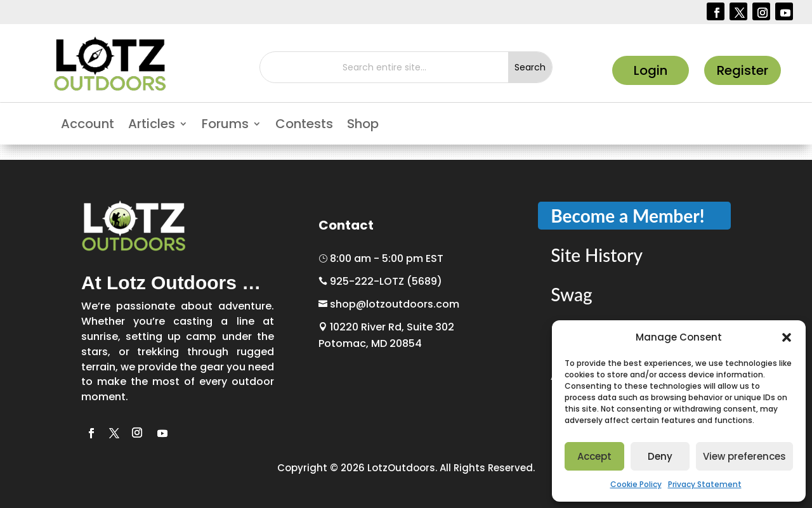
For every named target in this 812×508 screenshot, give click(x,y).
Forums (225, 126)
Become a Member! (627, 216)
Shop (363, 126)
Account (88, 126)
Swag (571, 294)
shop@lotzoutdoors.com (389, 304)
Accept (594, 456)
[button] (787, 337)
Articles (152, 126)
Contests (304, 126)
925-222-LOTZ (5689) (380, 281)
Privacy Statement (705, 484)
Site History (597, 255)
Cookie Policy (636, 484)
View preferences (744, 456)
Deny (660, 456)
